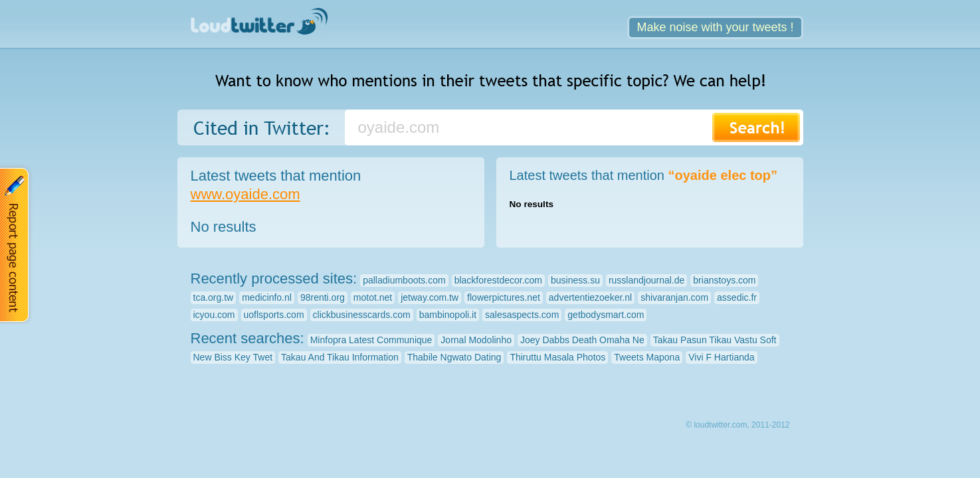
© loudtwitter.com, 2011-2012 (737, 425)
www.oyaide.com (245, 194)
